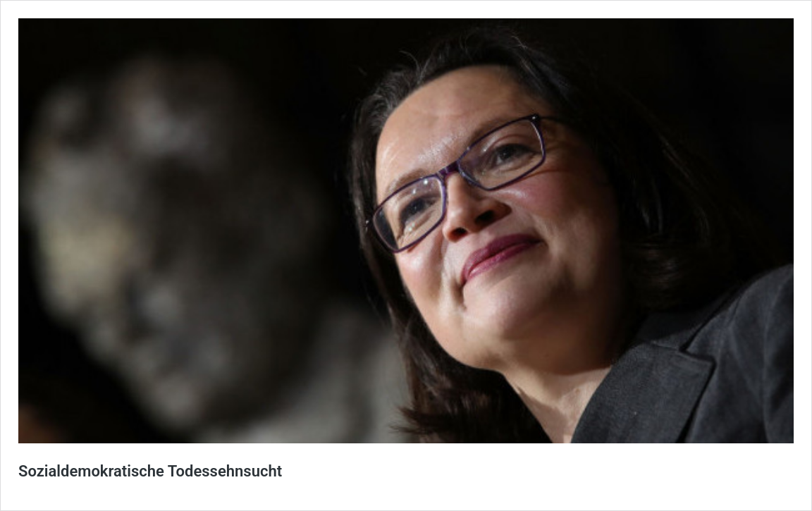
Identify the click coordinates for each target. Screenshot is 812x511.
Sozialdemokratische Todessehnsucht (150, 471)
